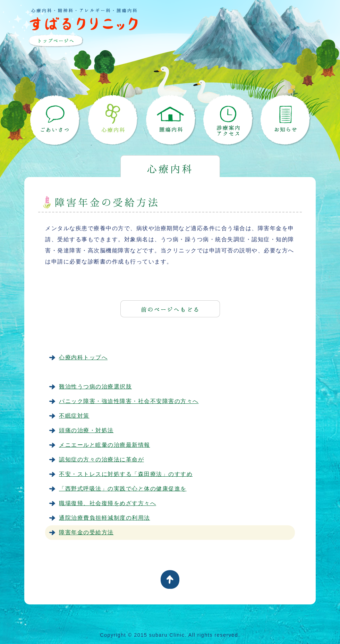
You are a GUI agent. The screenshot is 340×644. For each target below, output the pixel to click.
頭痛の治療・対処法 (86, 430)
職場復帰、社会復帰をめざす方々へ (108, 503)
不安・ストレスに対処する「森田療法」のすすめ (126, 474)
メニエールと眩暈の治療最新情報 (105, 445)
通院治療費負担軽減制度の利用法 (105, 518)
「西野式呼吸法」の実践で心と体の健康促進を (123, 489)
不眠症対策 (74, 416)
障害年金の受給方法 (86, 532)
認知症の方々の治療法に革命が (101, 459)
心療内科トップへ (83, 357)
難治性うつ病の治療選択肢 (95, 387)
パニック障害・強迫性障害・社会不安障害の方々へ (129, 401)
